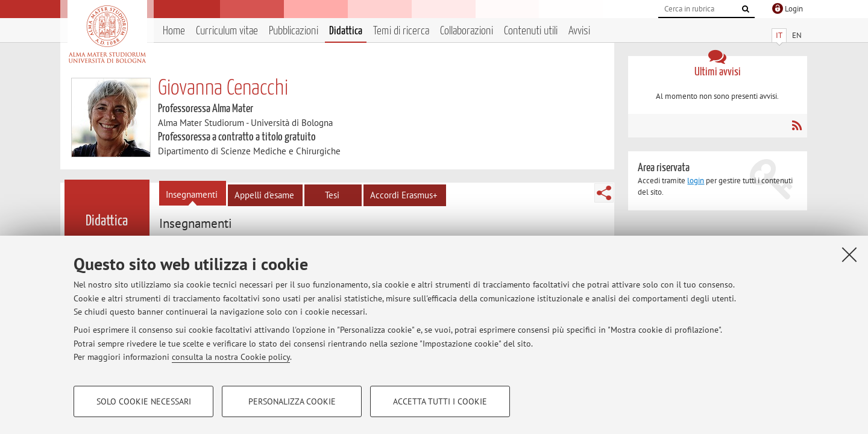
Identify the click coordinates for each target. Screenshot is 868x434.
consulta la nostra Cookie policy (231, 357)
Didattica (346, 31)
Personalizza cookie (292, 401)
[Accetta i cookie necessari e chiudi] (849, 254)
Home (174, 31)
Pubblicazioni (294, 31)
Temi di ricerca (401, 31)
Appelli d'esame (264, 195)
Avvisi (579, 31)
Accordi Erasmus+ (404, 195)
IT (779, 35)
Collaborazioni (467, 31)
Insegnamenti (192, 194)
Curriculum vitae (227, 31)
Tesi (332, 195)
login (696, 181)
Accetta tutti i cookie (440, 401)
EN (797, 35)
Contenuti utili (531, 31)
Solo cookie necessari (144, 401)
